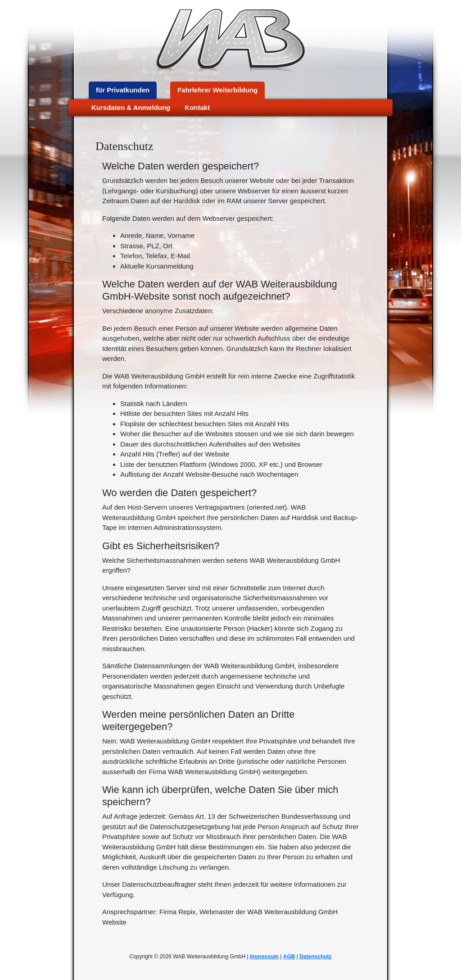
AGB (289, 957)
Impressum (264, 957)
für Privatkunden (123, 90)
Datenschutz (315, 957)
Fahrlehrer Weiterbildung (217, 90)
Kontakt (197, 107)
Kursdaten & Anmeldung (131, 107)
